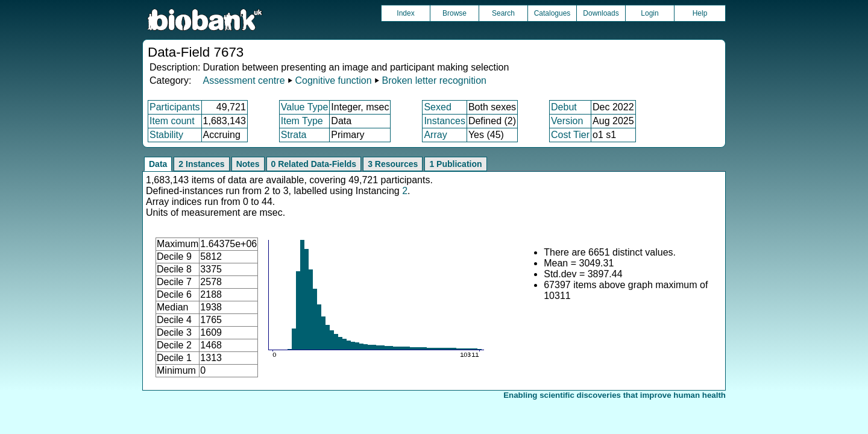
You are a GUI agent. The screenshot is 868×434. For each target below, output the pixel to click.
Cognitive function (333, 80)
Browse (454, 13)
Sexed (437, 107)
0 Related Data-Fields (314, 164)
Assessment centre (244, 80)
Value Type (305, 107)
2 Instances (201, 164)
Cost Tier (570, 135)
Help (700, 13)
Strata (294, 135)
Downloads (601, 13)
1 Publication (455, 164)
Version (567, 121)
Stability (166, 135)
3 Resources (393, 164)
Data (158, 164)
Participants (175, 107)
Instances (444, 121)
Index (405, 13)
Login (649, 13)
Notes (248, 164)
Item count (172, 121)
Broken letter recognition (434, 80)
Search (503, 13)
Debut (564, 107)
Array (435, 135)
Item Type (302, 121)
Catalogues (552, 13)
